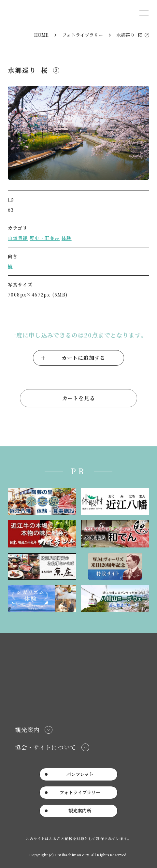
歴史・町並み (45, 238)
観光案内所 (80, 810)
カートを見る (79, 398)
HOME (41, 35)
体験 (67, 238)
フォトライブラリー (83, 35)
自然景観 (18, 238)
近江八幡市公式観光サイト (47, 13)
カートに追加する (83, 358)
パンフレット (80, 774)
